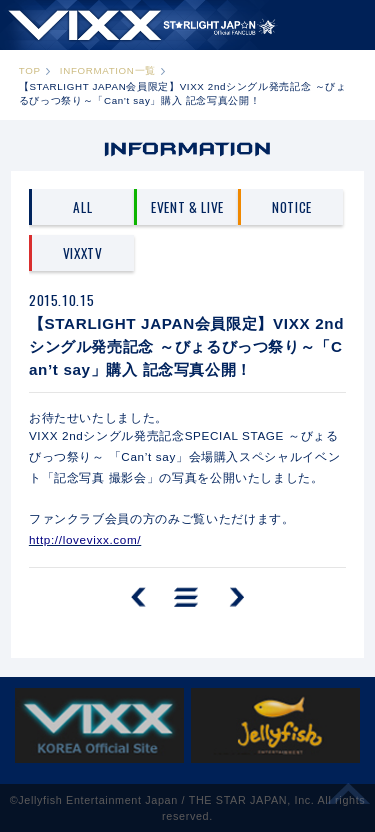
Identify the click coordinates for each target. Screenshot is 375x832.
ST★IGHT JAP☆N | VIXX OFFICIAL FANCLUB (142, 25)
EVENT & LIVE (187, 207)
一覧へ (186, 598)
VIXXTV (83, 253)
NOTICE (292, 207)
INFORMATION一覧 (108, 70)
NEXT (234, 598)
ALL (82, 207)
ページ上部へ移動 (349, 801)
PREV (141, 598)
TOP (30, 70)
